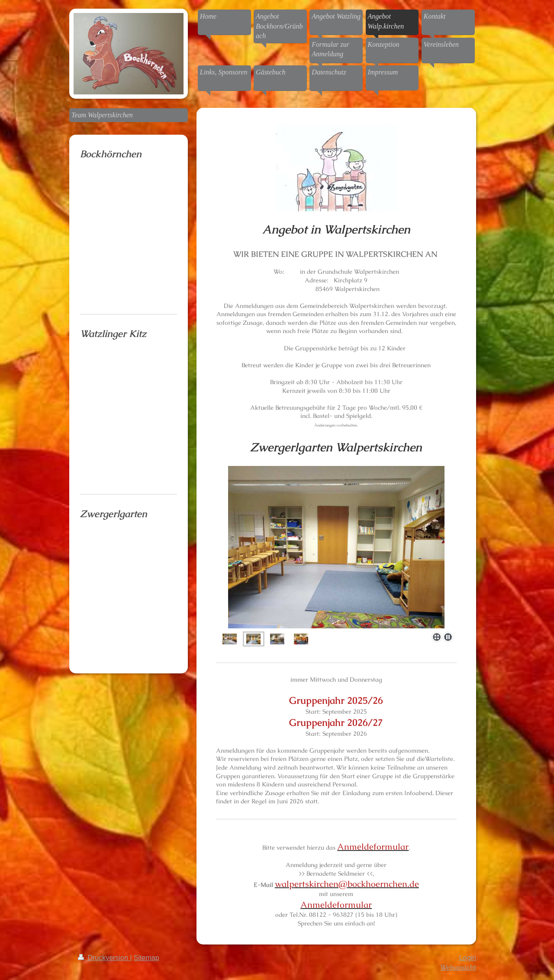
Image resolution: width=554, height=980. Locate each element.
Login (468, 958)
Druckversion (104, 958)
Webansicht (458, 967)
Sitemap (147, 958)
